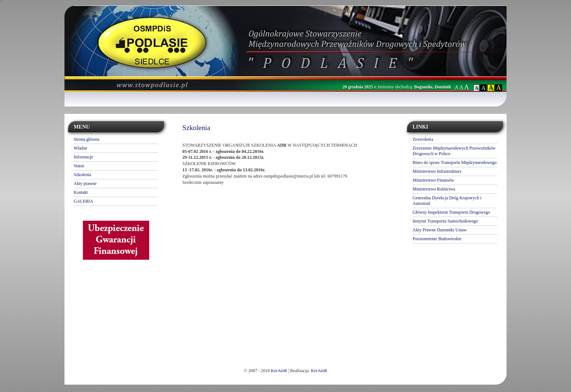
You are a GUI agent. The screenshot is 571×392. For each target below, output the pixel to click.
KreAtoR (279, 371)
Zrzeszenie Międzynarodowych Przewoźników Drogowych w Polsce (454, 151)
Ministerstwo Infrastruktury (437, 171)
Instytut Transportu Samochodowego (445, 221)
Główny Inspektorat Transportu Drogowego (451, 212)
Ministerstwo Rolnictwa (434, 189)
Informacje (83, 157)
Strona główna (87, 139)
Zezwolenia (423, 139)
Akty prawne (85, 183)
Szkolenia (82, 175)
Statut (79, 166)
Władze (80, 148)
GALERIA (83, 201)
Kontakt (81, 192)
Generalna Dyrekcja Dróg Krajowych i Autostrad (447, 201)
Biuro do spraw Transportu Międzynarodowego (455, 162)
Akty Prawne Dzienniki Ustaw (440, 230)
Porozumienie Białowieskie (437, 239)
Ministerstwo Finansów (433, 180)
